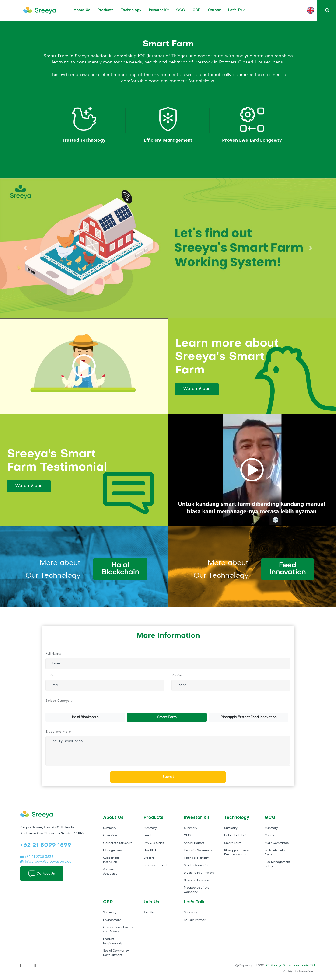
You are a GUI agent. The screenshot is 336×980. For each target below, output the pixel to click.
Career (214, 10)
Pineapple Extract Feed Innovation (249, 717)
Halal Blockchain (120, 569)
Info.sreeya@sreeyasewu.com (47, 862)
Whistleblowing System (275, 853)
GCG (181, 10)
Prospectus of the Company (197, 890)
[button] (25, 248)
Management (113, 851)
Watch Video (197, 389)
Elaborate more (58, 732)
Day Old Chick (154, 843)
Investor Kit (159, 10)
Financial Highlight (197, 858)
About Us (82, 10)
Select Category (59, 701)
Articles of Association (111, 872)
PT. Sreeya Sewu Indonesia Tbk (290, 966)
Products (105, 10)
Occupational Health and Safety (118, 930)
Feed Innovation (288, 569)
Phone (177, 675)
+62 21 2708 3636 (37, 857)
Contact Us (42, 874)
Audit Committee (277, 843)
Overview (110, 836)
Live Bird (150, 851)
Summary (110, 828)
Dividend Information (199, 873)
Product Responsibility (113, 941)
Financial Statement (198, 851)
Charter (270, 836)
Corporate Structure (118, 843)
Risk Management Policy (277, 864)
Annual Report (194, 843)
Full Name (53, 654)
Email (50, 675)
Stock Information (196, 865)
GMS (187, 836)
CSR (196, 10)
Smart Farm (167, 717)
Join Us (149, 913)
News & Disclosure (197, 880)
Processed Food (155, 865)
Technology (131, 10)
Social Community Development (116, 953)
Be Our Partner (195, 920)
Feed (147, 836)
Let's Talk (236, 10)
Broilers (149, 858)
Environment (112, 920)
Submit (168, 777)
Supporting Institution (111, 860)
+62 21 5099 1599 (46, 845)
